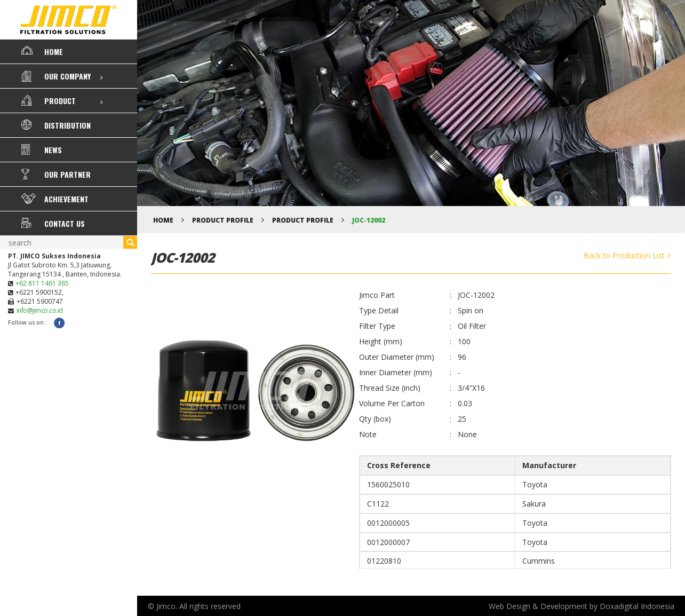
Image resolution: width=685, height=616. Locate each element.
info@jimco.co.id (40, 310)
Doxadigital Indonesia (637, 606)
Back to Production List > (627, 255)
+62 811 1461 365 (42, 283)
